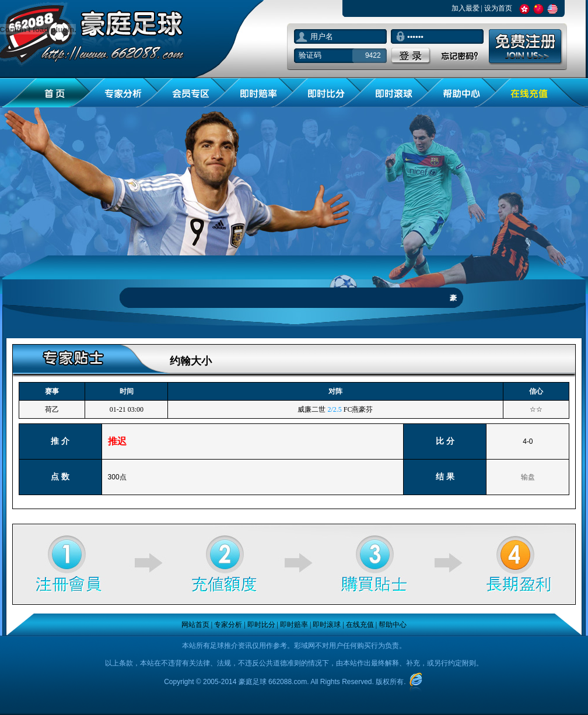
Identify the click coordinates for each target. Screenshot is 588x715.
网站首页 (195, 625)
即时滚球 (327, 625)
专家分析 (228, 625)
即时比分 (261, 625)
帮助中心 (393, 625)
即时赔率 (294, 625)
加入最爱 (466, 8)
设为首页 (498, 8)
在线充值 (360, 625)
